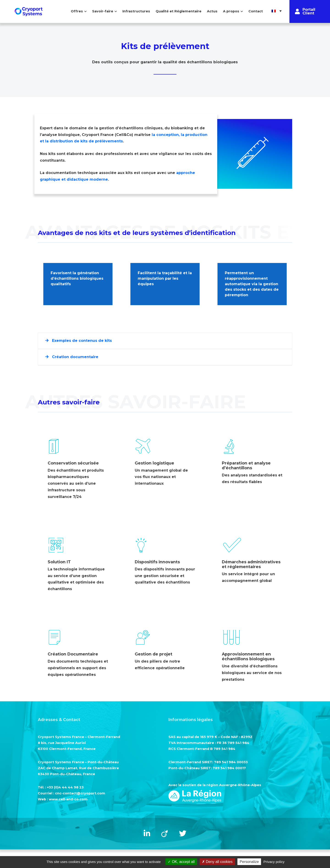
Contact (256, 11)
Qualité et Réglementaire (179, 11)
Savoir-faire (103, 11)
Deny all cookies (217, 862)
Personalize (249, 862)
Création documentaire (72, 357)
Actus (212, 11)
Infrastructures (136, 11)
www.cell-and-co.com (68, 799)
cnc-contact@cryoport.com (80, 793)
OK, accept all (181, 862)
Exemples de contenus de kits (79, 341)
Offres (77, 11)
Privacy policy (274, 862)
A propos (231, 11)
